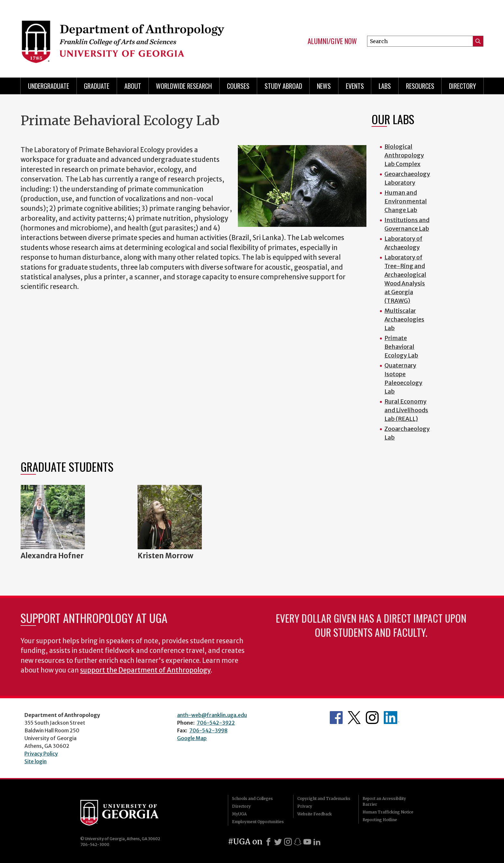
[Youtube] (307, 842)
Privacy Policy (41, 754)
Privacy (305, 806)
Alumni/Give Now (332, 41)
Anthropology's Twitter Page (354, 718)
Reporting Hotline (380, 820)
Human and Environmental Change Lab (406, 201)
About (133, 86)
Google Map (192, 738)
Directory (463, 86)
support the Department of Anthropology (145, 670)
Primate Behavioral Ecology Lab (401, 347)
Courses (238, 86)
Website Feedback (315, 814)
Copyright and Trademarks (324, 798)
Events (355, 86)
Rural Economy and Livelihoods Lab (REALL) (406, 410)
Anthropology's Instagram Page (372, 718)
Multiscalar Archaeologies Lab (404, 319)
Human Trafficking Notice (388, 812)
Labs (385, 86)
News (324, 86)
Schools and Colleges (252, 798)
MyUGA (239, 814)
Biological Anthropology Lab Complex (404, 155)
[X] (278, 842)
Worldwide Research (184, 86)
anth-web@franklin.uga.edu (212, 715)
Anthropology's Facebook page (336, 718)
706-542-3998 (208, 730)
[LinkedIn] (317, 842)
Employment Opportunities (258, 822)
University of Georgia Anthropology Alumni (392, 718)
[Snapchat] (298, 842)
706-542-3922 (216, 723)
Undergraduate (49, 86)
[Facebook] (268, 842)
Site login (36, 761)
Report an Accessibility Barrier (384, 801)
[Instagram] (288, 842)
